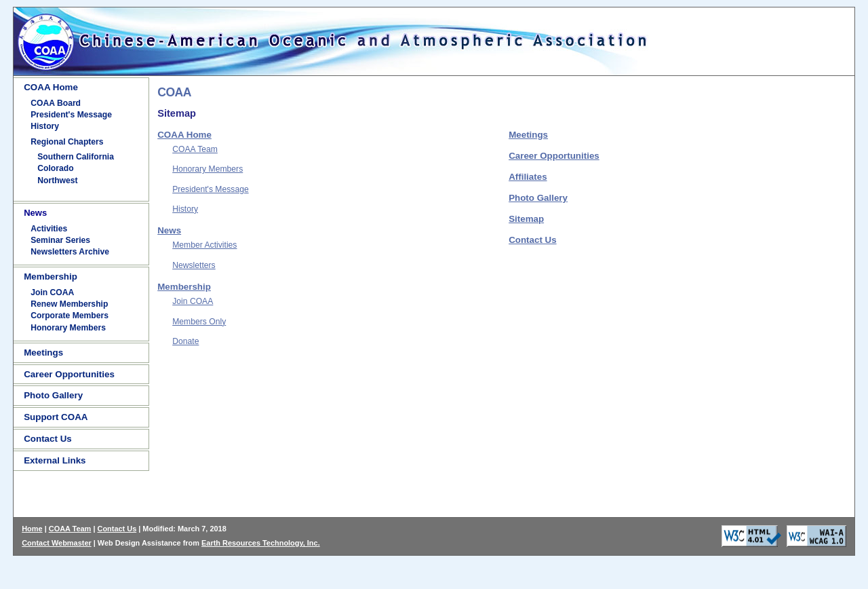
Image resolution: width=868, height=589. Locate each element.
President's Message (71, 115)
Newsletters (194, 265)
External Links (55, 460)
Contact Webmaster (57, 543)
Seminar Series (60, 240)
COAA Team (195, 149)
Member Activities (204, 245)
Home (32, 529)
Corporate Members (70, 316)
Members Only (199, 322)
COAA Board (56, 103)
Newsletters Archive (70, 252)
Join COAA (52, 292)
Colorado (55, 168)
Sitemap (526, 219)
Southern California (76, 157)
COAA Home (51, 87)
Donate (185, 341)
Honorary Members (68, 328)
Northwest (57, 180)
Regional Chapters (67, 142)
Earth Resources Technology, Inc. (261, 543)
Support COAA (56, 417)
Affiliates (528, 177)
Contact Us (48, 439)
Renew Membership (69, 304)
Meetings (43, 353)
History (45, 126)
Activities (49, 229)
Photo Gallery (53, 395)
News (169, 230)
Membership (51, 277)
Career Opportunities (69, 374)
